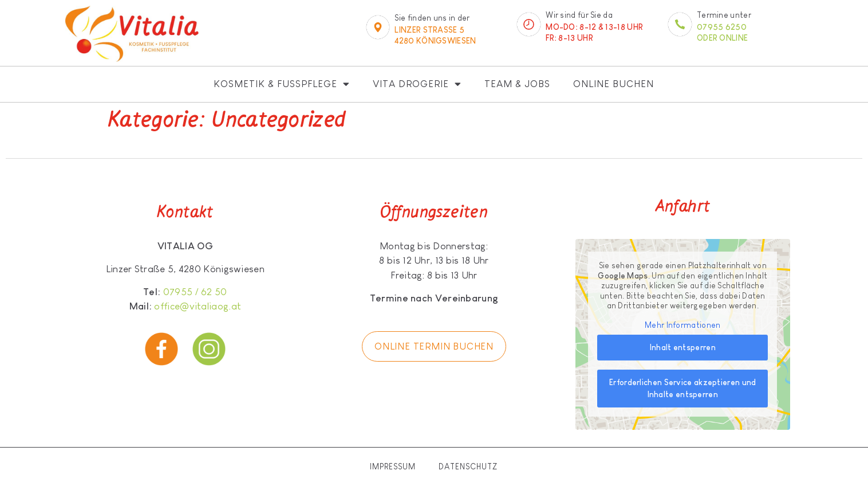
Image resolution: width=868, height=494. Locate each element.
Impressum (393, 466)
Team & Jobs (517, 84)
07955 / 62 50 (195, 292)
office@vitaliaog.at (198, 306)
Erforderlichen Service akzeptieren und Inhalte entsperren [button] (682, 388)
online (733, 38)
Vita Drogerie (417, 84)
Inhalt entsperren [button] (683, 347)
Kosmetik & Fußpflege (282, 84)
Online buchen (613, 84)
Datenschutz (468, 466)
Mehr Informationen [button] (682, 325)
